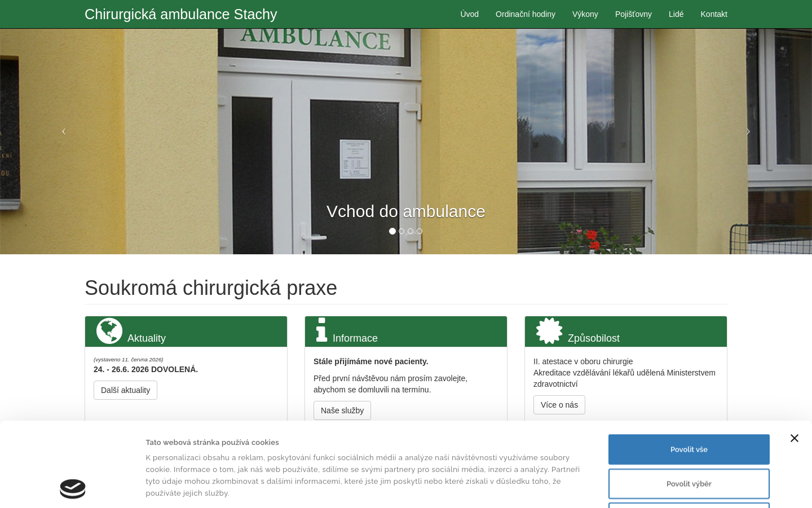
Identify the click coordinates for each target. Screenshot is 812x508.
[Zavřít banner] (795, 359)
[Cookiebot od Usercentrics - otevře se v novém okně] (73, 487)
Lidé (676, 14)
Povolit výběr (689, 405)
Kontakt (714, 14)
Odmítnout (689, 438)
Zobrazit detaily (545, 487)
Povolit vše (689, 370)
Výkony (585, 14)
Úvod (469, 14)
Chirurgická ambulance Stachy (181, 14)
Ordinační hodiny (526, 14)
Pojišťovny (634, 14)
